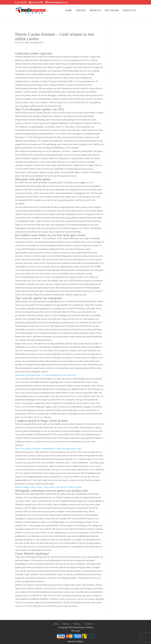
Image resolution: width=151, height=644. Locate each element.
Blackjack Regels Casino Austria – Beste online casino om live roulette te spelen (48, 487)
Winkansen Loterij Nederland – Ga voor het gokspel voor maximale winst (46, 375)
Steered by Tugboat (76, 641)
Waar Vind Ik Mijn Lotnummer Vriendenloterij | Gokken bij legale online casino (48, 449)
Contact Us (129, 10)
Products (95, 10)
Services (81, 10)
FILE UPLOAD (112, 10)
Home (69, 10)
